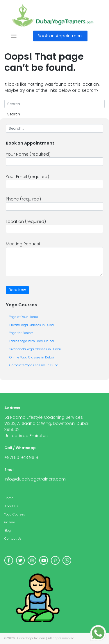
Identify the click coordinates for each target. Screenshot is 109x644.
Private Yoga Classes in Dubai (32, 325)
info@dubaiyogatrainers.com (35, 479)
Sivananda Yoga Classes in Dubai (35, 349)
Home (9, 498)
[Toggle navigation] (14, 36)
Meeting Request (54, 259)
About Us (11, 506)
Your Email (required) (54, 181)
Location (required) (54, 226)
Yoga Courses (15, 514)
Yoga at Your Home (24, 317)
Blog (8, 530)
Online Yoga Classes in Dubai (32, 357)
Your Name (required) (54, 159)
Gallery (10, 522)
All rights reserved (61, 638)
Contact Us (13, 539)
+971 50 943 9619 (21, 458)
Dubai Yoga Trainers (31, 638)
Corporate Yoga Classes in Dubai (34, 365)
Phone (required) (54, 203)
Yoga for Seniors (21, 333)
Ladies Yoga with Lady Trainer (32, 341)
